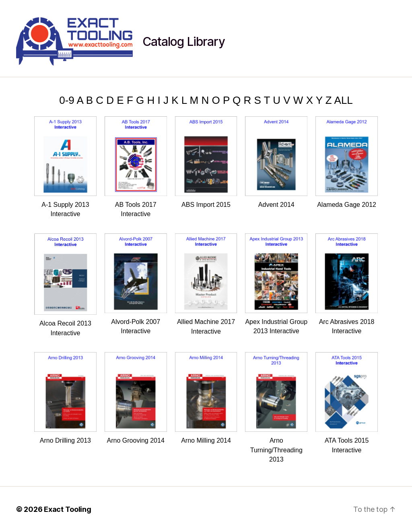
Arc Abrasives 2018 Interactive (347, 284)
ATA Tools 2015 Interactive (347, 403)
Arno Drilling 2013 (65, 398)
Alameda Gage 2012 (347, 162)
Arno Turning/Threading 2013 (276, 407)
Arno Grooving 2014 (136, 398)
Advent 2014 (276, 162)
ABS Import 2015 (206, 162)
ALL (344, 100)
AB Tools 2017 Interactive (136, 167)
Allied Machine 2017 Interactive (206, 284)
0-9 (67, 100)
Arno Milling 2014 (206, 398)
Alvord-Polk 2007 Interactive (136, 284)
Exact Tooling (68, 509)
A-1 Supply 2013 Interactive (65, 167)
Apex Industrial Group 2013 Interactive (276, 284)
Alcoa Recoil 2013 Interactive (65, 285)
